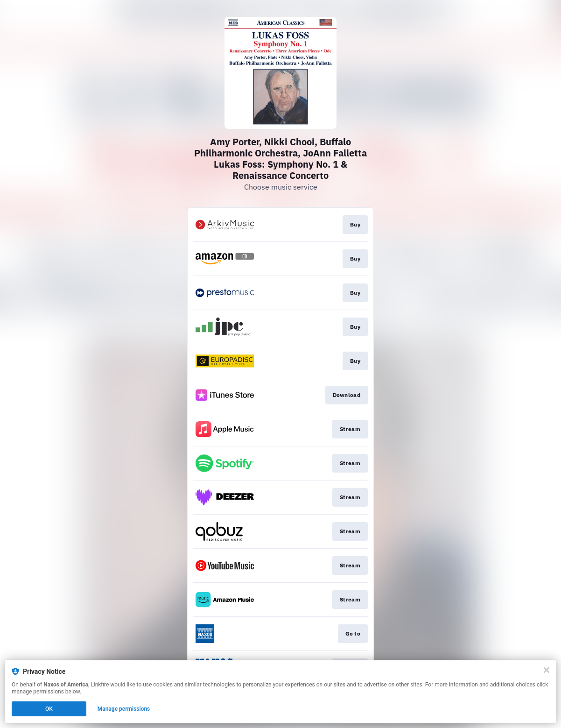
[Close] (547, 670)
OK (49, 709)
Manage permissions (124, 709)
